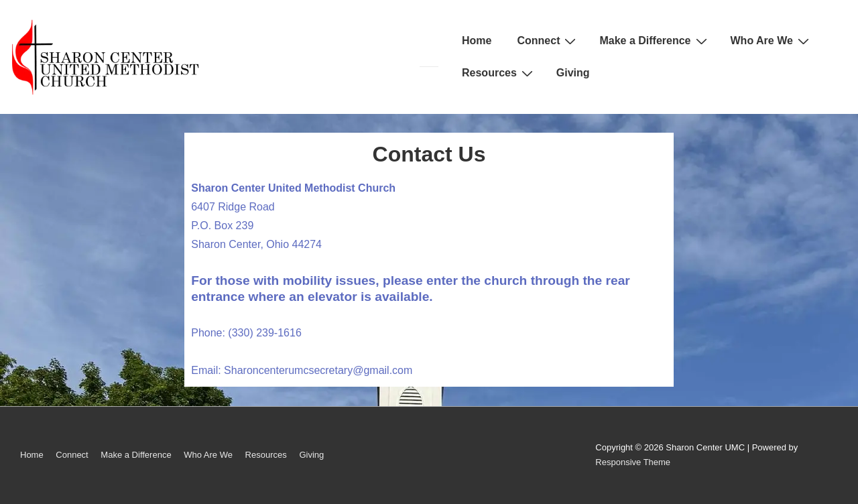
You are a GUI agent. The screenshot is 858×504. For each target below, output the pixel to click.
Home (477, 41)
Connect (548, 41)
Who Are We (772, 41)
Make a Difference (655, 41)
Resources (499, 73)
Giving (573, 73)
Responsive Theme (633, 462)
